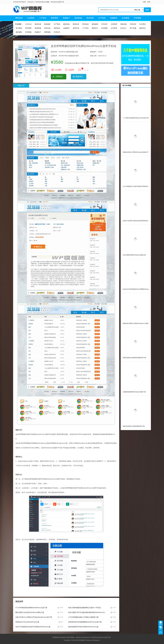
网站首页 (19, 18)
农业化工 (123, 28)
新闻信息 (76, 24)
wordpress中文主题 (89, 637)
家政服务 (47, 24)
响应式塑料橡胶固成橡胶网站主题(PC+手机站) (85, 608)
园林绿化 (142, 28)
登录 (149, 2)
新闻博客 (55, 18)
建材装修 (66, 24)
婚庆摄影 (19, 32)
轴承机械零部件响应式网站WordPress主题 (83, 627)
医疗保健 (133, 28)
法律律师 (114, 24)
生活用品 (142, 24)
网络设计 (95, 28)
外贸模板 (137, 18)
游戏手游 (76, 28)
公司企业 (28, 24)
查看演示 (79, 77)
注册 (144, 2)
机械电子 (66, 18)
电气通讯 (19, 28)
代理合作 (57, 32)
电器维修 (38, 28)
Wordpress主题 (56, 2)
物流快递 (78, 18)
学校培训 (133, 24)
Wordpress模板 (44, 2)
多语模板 (126, 18)
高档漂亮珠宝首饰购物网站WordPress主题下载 (85, 622)
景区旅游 (90, 18)
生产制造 (102, 18)
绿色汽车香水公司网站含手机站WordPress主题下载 (34, 617)
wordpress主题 (65, 637)
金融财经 (114, 18)
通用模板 (47, 32)
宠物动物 (123, 24)
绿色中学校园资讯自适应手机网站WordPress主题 (33, 627)
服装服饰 (95, 24)
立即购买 (59, 77)
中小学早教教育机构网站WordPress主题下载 (31, 608)
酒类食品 (57, 28)
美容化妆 (47, 28)
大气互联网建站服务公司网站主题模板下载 (83, 617)
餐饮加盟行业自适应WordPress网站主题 (30, 612)
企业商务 (31, 18)
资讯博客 (28, 28)
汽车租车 (104, 24)
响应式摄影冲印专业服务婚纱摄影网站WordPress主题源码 (88, 612)
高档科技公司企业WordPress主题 (27, 622)
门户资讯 (43, 18)
